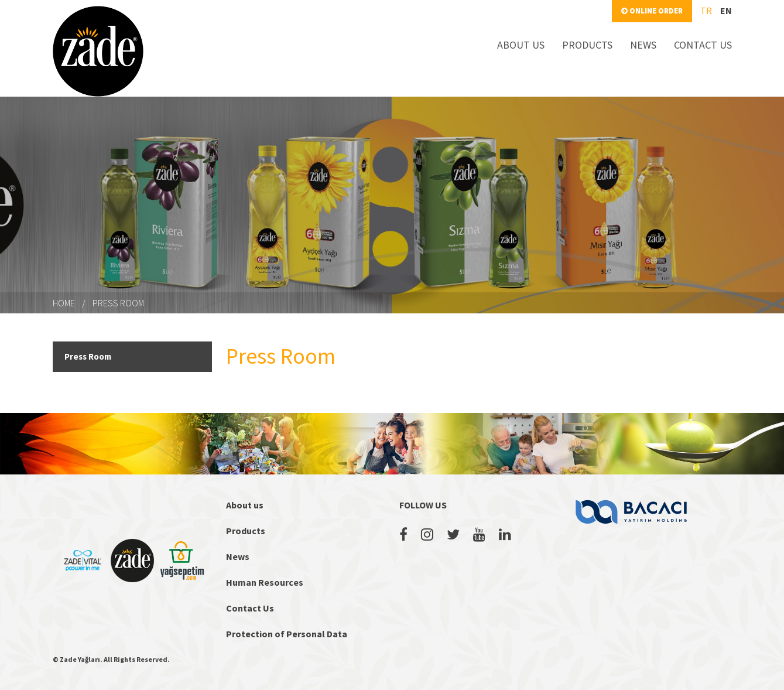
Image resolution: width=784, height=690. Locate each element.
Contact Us (250, 608)
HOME (64, 303)
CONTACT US (703, 45)
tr (706, 11)
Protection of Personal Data (287, 634)
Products (246, 531)
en (726, 11)
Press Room (118, 303)
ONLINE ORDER (652, 11)
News (238, 556)
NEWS (643, 45)
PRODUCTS (587, 45)
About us (245, 505)
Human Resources (265, 582)
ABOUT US (521, 45)
